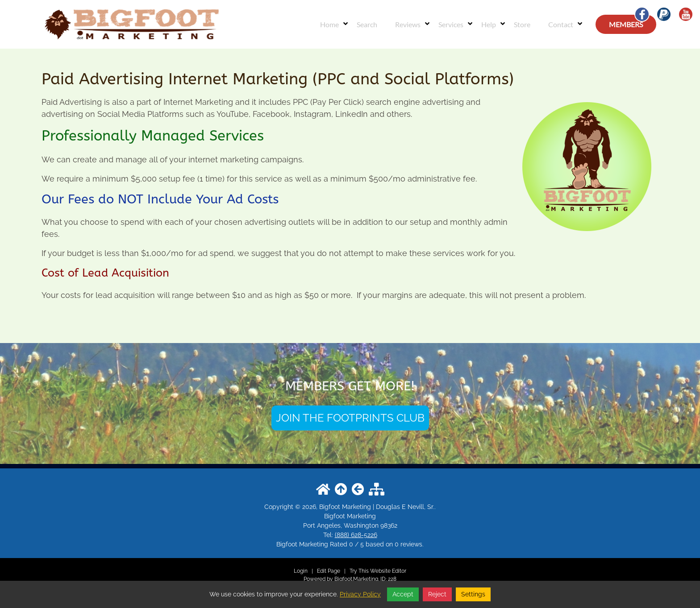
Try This (359, 571)
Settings (473, 594)
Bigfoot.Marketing (356, 579)
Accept (403, 594)
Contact (561, 24)
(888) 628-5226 (356, 535)
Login (301, 571)
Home (329, 24)
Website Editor (388, 571)
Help (489, 24)
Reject (437, 594)
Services (451, 24)
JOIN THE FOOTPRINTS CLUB (350, 418)
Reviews (408, 24)
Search (367, 24)
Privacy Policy (360, 594)
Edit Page (329, 571)
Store (522, 24)
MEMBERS (626, 24)
